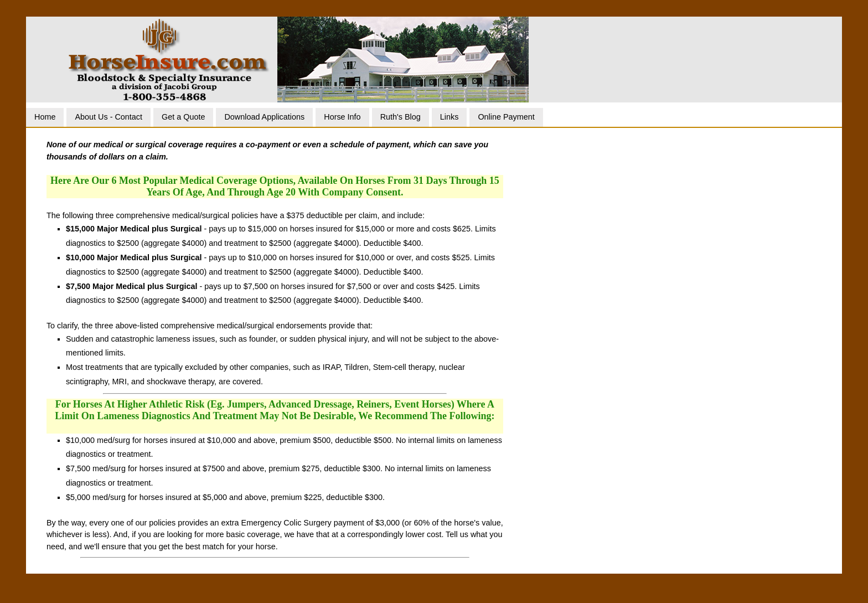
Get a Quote (183, 117)
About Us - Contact (108, 117)
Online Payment (506, 117)
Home (45, 117)
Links (449, 117)
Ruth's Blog (401, 117)
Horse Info (342, 117)
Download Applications (264, 117)
